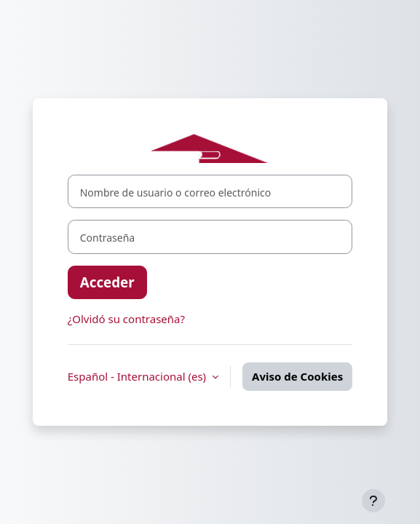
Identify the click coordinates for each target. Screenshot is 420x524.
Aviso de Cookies (297, 376)
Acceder (107, 282)
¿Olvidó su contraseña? (126, 319)
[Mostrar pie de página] (373, 501)
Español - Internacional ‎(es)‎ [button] (138, 376)
